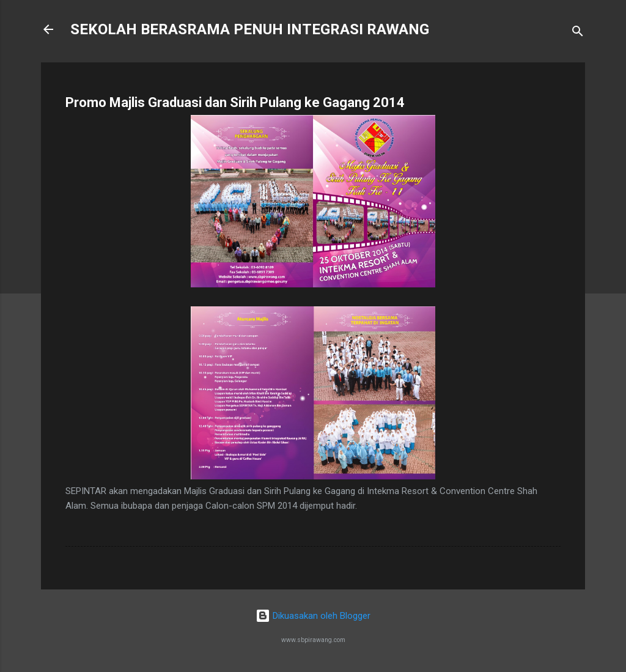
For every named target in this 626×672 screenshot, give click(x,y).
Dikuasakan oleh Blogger (313, 616)
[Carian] (578, 33)
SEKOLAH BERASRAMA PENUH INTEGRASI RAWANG (250, 29)
